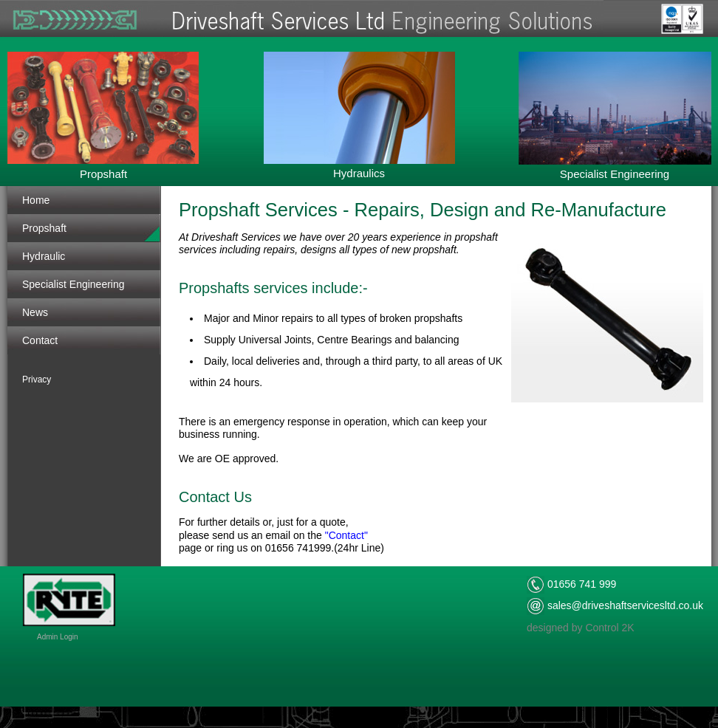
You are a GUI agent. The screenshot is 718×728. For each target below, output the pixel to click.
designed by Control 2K (581, 627)
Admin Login (58, 637)
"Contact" (346, 535)
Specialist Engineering (73, 284)
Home (36, 200)
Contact (40, 340)
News (35, 312)
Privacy (37, 380)
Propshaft (44, 228)
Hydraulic (44, 256)
